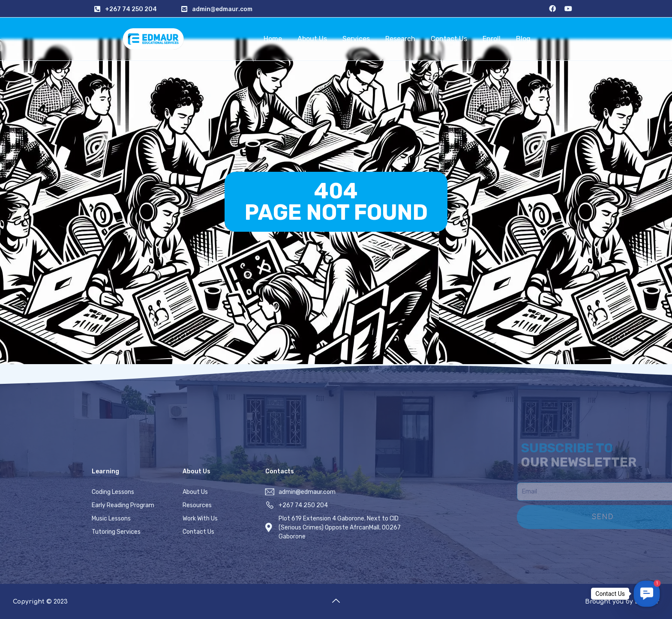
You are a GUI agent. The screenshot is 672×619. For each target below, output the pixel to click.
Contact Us (449, 39)
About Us (312, 39)
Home (273, 39)
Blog (523, 39)
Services (356, 39)
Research (400, 39)
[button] (647, 594)
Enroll (492, 39)
